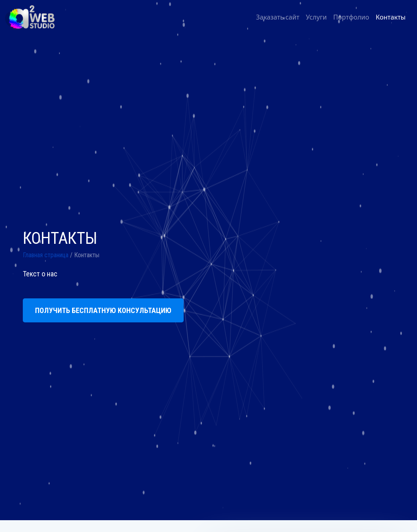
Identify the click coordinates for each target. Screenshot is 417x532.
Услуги (316, 17)
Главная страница (46, 255)
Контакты (391, 17)
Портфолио (351, 17)
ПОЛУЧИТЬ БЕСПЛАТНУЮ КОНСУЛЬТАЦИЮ (103, 310)
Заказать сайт (278, 17)
